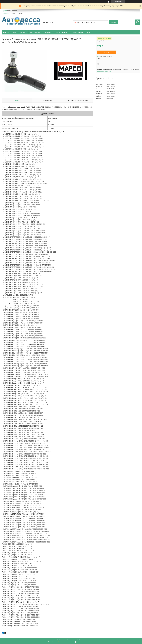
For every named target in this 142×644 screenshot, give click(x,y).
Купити (107, 52)
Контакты (23, 32)
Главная (6, 32)
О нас (14, 32)
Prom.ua (82, 640)
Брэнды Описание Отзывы (80, 32)
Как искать (47, 32)
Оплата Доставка (61, 32)
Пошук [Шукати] (113, 22)
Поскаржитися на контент (66, 642)
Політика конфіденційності (85, 642)
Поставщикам (35, 32)
